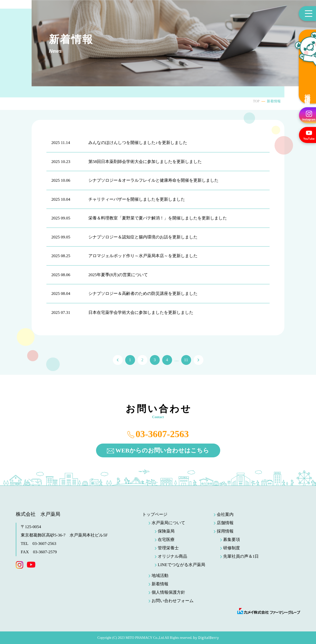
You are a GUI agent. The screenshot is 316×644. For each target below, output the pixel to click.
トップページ (155, 514)
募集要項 (232, 540)
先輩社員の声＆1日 (241, 556)
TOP (256, 101)
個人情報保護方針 (168, 592)
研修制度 (232, 548)
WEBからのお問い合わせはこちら (162, 450)
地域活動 (160, 576)
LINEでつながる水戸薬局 (181, 565)
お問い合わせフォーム (173, 601)
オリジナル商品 (172, 556)
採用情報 (307, 93)
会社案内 (225, 514)
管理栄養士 (168, 548)
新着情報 (160, 584)
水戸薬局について (168, 523)
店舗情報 (225, 523)
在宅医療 (166, 540)
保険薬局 (166, 531)
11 (186, 360)
